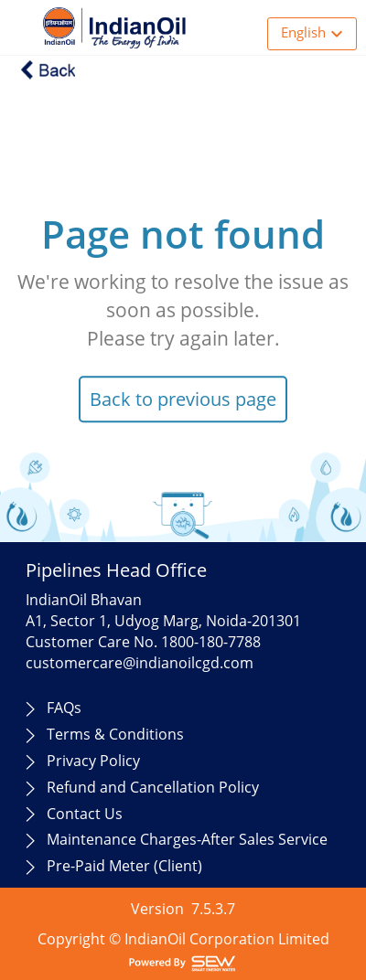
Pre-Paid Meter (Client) (124, 866)
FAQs (64, 708)
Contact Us (85, 814)
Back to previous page (183, 399)
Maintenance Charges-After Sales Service (187, 839)
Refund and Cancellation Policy (153, 787)
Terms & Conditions (115, 734)
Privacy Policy (93, 761)
